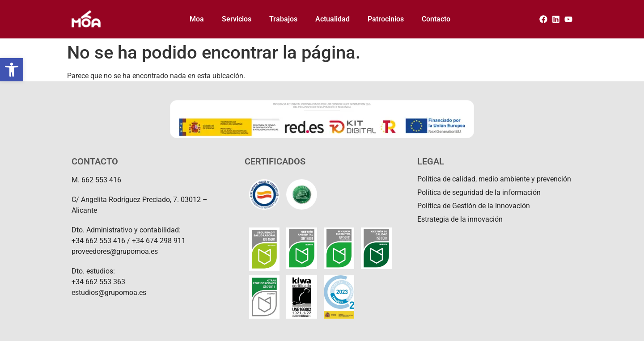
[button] (12, 70)
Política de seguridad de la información (479, 192)
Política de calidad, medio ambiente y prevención (494, 179)
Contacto (436, 19)
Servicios (237, 19)
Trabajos (283, 19)
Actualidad (333, 19)
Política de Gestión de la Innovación (474, 206)
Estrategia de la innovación (460, 219)
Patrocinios (386, 19)
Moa (197, 19)
